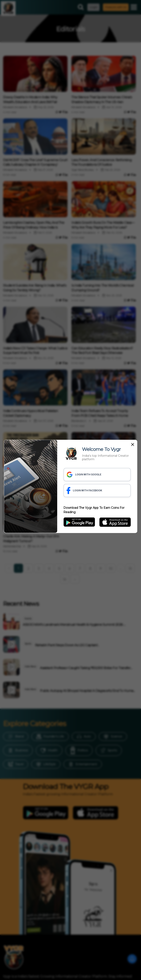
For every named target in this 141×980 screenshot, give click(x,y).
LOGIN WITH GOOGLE (84, 474)
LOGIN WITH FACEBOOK (84, 490)
